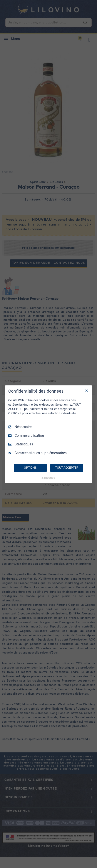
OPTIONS (30, 468)
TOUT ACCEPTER (67, 468)
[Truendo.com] (48, 478)
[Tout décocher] (87, 391)
